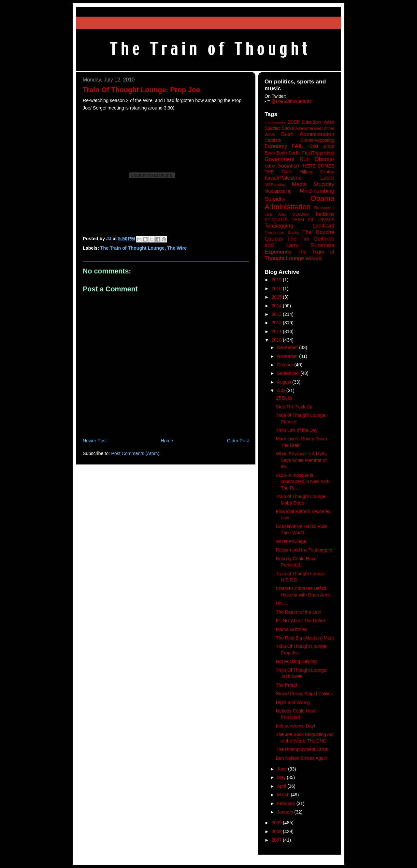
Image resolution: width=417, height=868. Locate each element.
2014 (277, 306)
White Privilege (291, 541)
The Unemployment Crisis (302, 749)
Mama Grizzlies (292, 629)
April (282, 786)
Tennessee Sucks (282, 233)
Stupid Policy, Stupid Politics (304, 694)
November (288, 356)
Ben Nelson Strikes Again (302, 758)
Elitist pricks (321, 146)
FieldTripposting (318, 153)
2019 (277, 280)
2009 (277, 823)
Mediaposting (278, 191)
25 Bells (284, 398)
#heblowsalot (275, 123)
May (282, 777)
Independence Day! (296, 726)
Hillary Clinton (317, 172)
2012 (277, 323)
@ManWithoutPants (292, 101)
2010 (277, 340)
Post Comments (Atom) (135, 453)
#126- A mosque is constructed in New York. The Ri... (303, 482)
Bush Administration (308, 134)
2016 (277, 288)
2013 (277, 314)
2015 (277, 297)
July (282, 390)
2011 (277, 331)
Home (167, 441)
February (287, 803)
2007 (277, 840)
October (286, 365)
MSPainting (275, 185)
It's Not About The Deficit (301, 621)
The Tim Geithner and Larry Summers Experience (299, 245)
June (282, 769)
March (284, 795)
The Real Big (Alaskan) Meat (305, 638)
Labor (327, 178)
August (285, 382)
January (286, 812)
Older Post (238, 441)
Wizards (314, 258)
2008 (277, 831)
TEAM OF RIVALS (313, 220)
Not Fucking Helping (296, 661)
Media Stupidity (313, 184)
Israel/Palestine (283, 178)
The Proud (287, 685)
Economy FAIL (284, 146)
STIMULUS (276, 220)
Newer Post (95, 441)
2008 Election (305, 122)
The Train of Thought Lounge (132, 248)
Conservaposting (317, 140)
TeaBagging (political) (299, 226)
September (289, 373)
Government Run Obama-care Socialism (299, 162)
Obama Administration (299, 203)
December (288, 347)
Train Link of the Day (297, 430)
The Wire (177, 248)
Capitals (273, 140)
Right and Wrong (293, 702)
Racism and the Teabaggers (304, 550)
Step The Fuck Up (294, 407)
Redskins (325, 214)
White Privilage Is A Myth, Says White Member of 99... (302, 460)
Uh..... (282, 603)
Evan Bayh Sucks (283, 153)
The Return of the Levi (298, 612)
